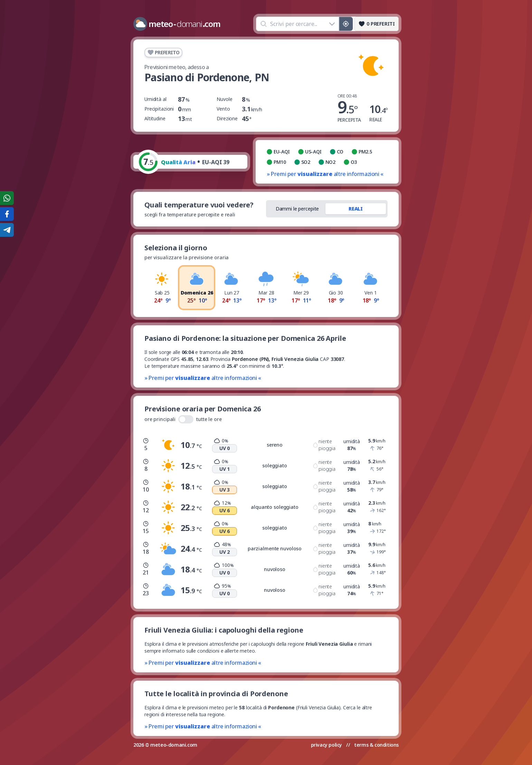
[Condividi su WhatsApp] (7, 198)
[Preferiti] (377, 24)
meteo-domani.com (174, 745)
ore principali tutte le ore (183, 419)
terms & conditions (376, 745)
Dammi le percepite (297, 209)
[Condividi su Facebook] (7, 214)
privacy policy (326, 745)
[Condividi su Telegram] (7, 230)
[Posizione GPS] (346, 24)
